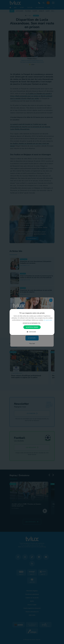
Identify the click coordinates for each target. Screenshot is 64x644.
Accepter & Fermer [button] (32, 327)
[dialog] (32, 322)
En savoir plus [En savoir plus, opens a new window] (48, 320)
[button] (32, 323)
